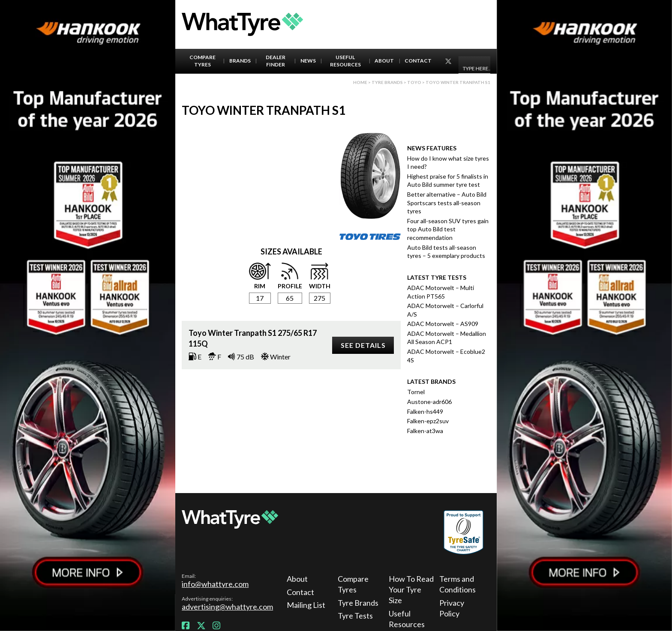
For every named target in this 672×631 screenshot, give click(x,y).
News (308, 61)
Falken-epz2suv (428, 421)
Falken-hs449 (425, 411)
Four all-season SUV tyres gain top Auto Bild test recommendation (448, 229)
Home (360, 82)
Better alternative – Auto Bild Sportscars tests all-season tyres (447, 203)
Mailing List (306, 605)
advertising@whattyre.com (227, 607)
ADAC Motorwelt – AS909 (443, 324)
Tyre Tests (355, 616)
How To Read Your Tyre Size (411, 589)
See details (363, 345)
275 (319, 298)
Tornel (416, 392)
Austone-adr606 (429, 402)
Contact (418, 61)
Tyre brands (387, 82)
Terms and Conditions (457, 584)
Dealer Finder (276, 61)
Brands (240, 61)
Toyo (414, 82)
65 (290, 298)
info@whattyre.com (215, 584)
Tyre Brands (358, 603)
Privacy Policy (452, 608)
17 (260, 298)
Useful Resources (345, 61)
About (384, 61)
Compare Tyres (202, 61)
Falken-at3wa (425, 431)
